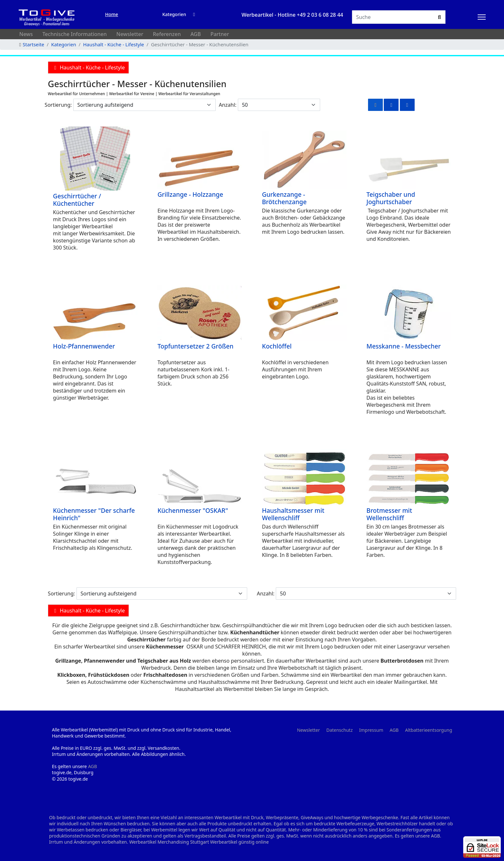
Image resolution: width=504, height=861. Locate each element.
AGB (195, 34)
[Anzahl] (279, 105)
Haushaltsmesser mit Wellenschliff (293, 514)
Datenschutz (339, 730)
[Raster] (375, 105)
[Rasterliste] (391, 105)
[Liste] (407, 105)
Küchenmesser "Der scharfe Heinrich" (94, 514)
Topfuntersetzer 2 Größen (195, 346)
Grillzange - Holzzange (190, 194)
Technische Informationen (75, 34)
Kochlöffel (277, 346)
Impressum (371, 730)
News (26, 34)
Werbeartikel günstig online (239, 842)
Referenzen (167, 34)
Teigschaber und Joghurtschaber (391, 198)
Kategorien (174, 14)
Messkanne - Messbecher (404, 346)
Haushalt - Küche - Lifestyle (88, 68)
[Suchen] (393, 17)
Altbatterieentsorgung (428, 730)
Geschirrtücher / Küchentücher (77, 200)
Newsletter (130, 34)
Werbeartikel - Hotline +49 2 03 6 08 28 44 (292, 15)
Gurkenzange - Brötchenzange (284, 198)
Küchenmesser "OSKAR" (193, 510)
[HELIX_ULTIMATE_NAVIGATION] (482, 17)
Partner (220, 34)
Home (112, 14)
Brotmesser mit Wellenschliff (389, 514)
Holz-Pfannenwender (84, 346)
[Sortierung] (144, 105)
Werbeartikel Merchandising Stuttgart (169, 842)
